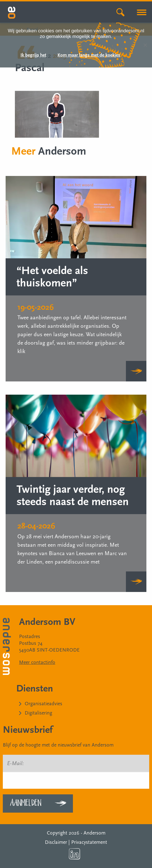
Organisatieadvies (43, 704)
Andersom (95, 833)
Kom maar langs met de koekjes (89, 55)
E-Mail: (15, 763)
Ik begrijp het (33, 55)
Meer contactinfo (37, 662)
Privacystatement (89, 842)
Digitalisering (38, 713)
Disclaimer (56, 842)
